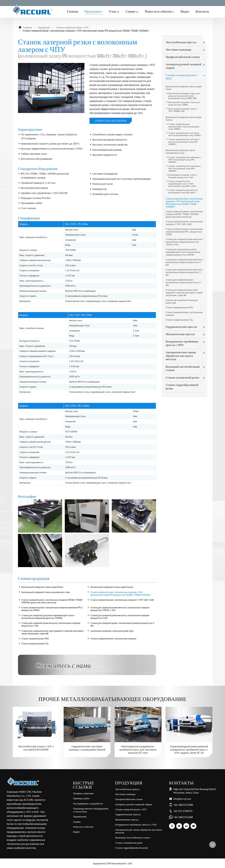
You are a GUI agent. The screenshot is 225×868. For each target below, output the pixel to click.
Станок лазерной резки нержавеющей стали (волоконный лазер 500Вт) (184, 127)
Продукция (44, 27)
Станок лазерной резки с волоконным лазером (113, 639)
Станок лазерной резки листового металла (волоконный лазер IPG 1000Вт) (184, 142)
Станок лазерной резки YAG (35, 639)
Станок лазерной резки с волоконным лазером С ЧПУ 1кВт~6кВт (122, 600)
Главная (73, 12)
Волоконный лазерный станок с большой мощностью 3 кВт (183, 176)
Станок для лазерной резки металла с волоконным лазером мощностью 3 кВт (51, 624)
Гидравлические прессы (181, 327)
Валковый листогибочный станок (183, 369)
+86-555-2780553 (183, 811)
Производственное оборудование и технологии (91, 810)
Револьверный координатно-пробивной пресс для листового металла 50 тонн (138, 750)
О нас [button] (113, 12)
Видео (185, 12)
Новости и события (83, 827)
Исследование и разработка (88, 804)
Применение (80, 817)
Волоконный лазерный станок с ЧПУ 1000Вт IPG (183, 110)
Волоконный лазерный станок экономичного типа (46, 592)
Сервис (77, 822)
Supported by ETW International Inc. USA (112, 863)
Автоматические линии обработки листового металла (181, 356)
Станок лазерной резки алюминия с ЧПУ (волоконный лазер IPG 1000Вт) (185, 160)
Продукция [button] (92, 12)
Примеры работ (81, 798)
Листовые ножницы (179, 50)
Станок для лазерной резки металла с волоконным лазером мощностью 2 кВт (120, 617)
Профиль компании (83, 793)
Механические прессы (180, 334)
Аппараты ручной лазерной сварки (184, 66)
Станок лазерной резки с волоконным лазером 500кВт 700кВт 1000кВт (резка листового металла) (52, 601)
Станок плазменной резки (182, 378)
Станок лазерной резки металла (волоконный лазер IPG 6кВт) (183, 191)
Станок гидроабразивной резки (182, 387)
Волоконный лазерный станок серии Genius (112, 587)
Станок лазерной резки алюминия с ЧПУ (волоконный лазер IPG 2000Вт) (185, 168)
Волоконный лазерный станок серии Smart (42, 587)
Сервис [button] (131, 12)
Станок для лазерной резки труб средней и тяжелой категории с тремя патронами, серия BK (53, 632)
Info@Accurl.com (182, 799)
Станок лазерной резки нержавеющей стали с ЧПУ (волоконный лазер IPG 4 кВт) (182, 184)
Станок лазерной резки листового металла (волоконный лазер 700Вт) (185, 134)
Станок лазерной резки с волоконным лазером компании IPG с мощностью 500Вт (52, 609)
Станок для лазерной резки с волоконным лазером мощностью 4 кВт (122, 624)
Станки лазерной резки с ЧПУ (72, 27)
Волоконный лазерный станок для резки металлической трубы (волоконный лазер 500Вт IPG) (184, 96)
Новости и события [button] (158, 12)
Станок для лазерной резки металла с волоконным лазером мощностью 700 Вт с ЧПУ (120, 609)
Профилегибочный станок (183, 57)
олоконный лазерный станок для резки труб (112, 631)
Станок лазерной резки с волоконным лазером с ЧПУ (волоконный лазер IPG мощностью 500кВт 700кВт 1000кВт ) (121, 593)
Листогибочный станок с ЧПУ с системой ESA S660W (36, 748)
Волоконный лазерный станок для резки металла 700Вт (184, 103)
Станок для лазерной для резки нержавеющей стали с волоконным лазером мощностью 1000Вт (48, 617)
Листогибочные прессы (181, 42)
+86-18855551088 (183, 805)
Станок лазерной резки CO (35, 644)
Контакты (203, 12)
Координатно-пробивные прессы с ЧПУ (182, 343)
